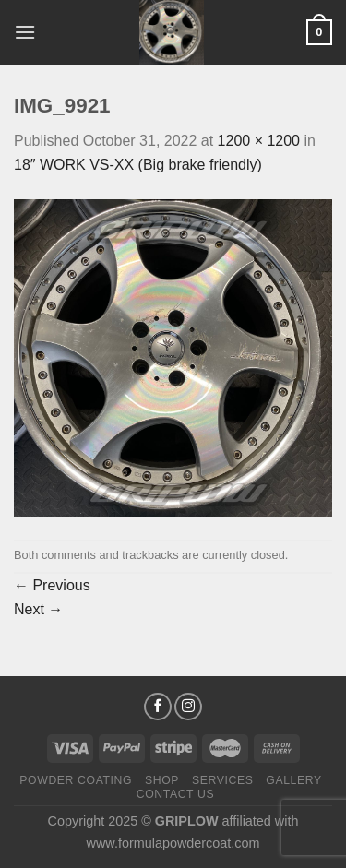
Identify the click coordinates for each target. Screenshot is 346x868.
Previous (52, 585)
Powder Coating (76, 780)
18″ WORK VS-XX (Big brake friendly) (138, 165)
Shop (162, 780)
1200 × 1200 (259, 141)
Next (38, 609)
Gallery (294, 780)
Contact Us (176, 794)
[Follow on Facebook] (158, 707)
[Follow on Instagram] (188, 707)
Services (223, 780)
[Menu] (25, 32)
